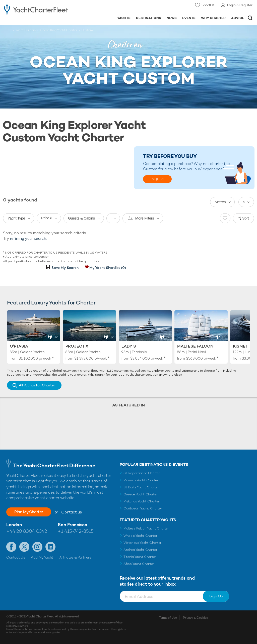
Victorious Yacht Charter (142, 543)
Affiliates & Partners (75, 557)
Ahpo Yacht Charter (139, 564)
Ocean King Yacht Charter (58, 30)
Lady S (129, 346)
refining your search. (28, 238)
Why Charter (213, 18)
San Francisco (72, 525)
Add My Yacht (42, 557)
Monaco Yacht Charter (141, 480)
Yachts (124, 18)
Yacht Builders (25, 30)
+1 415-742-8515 (76, 531)
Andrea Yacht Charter (140, 550)
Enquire (157, 179)
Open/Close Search (250, 18)
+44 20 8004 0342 (27, 531)
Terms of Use (168, 618)
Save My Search (65, 268)
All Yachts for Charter (37, 385)
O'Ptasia (19, 346)
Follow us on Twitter (24, 547)
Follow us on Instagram (37, 547)
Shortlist (208, 5)
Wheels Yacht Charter (140, 536)
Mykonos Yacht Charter (141, 501)
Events (189, 18)
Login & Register (240, 5)
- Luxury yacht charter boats (36, 9)
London (14, 525)
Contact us (74, 512)
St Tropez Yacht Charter (142, 473)
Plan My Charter (30, 512)
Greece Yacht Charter (141, 494)
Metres (220, 202)
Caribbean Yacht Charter (143, 508)
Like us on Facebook (11, 547)
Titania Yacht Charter (140, 557)
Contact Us (16, 557)
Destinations (149, 18)
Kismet (240, 346)
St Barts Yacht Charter (141, 487)
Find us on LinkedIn (50, 547)
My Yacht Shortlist (108, 268)
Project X (77, 346)
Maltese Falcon (195, 346)
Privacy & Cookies (195, 618)
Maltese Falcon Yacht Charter (146, 528)
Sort (245, 218)
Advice (238, 18)
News (172, 18)
